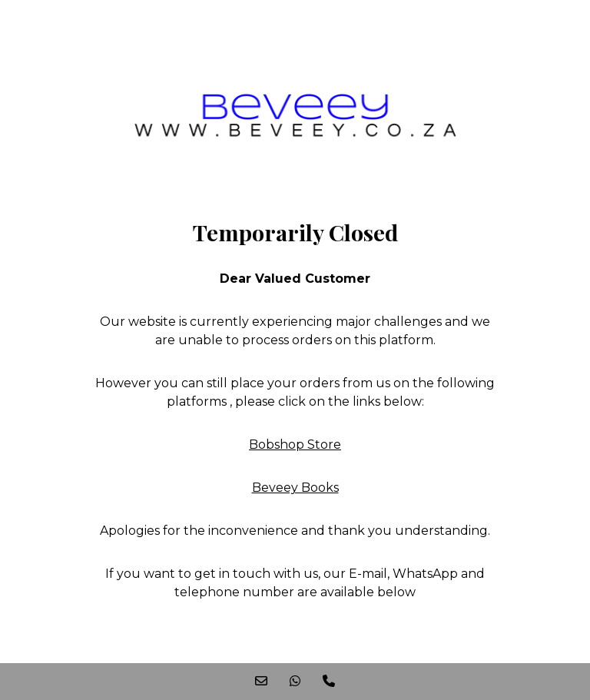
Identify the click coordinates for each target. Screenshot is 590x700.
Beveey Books (295, 488)
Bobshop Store (295, 445)
